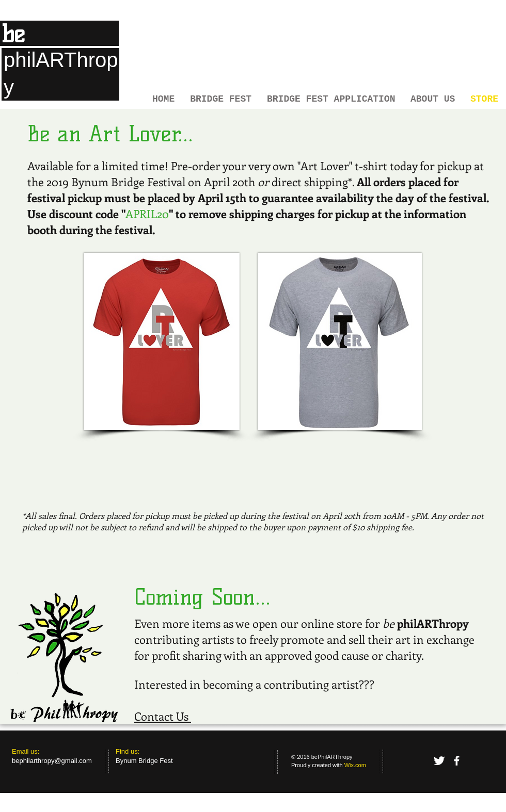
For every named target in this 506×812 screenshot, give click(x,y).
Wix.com (355, 765)
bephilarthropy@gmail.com (52, 761)
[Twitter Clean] (439, 761)
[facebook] (457, 761)
